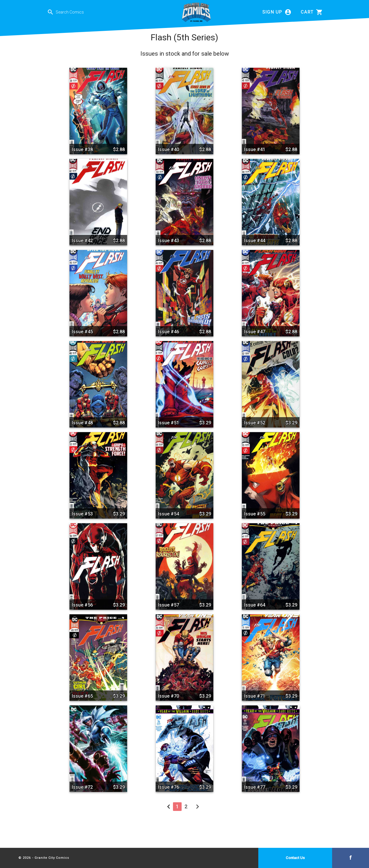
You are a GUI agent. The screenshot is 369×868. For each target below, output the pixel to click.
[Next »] (197, 808)
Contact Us (295, 858)
